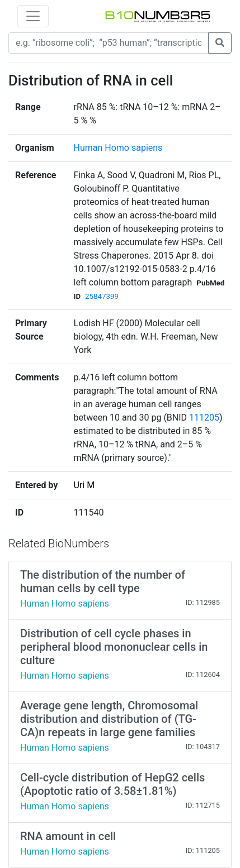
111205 (204, 418)
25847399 (102, 296)
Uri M (84, 485)
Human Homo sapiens (118, 148)
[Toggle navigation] (33, 16)
